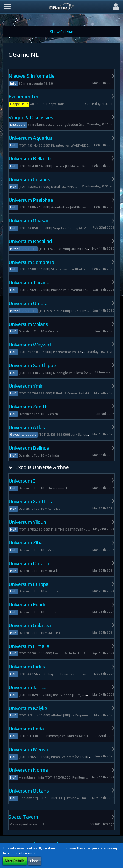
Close (34, 861)
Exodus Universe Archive (42, 467)
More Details (15, 861)
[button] (7, 7)
